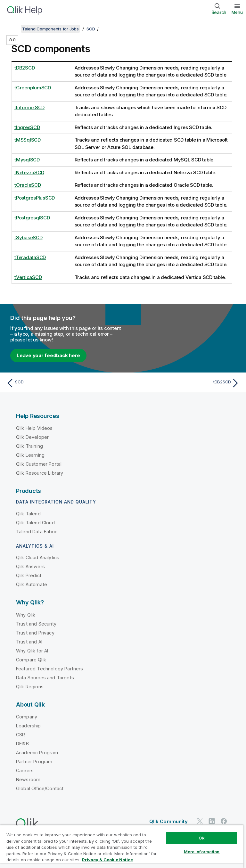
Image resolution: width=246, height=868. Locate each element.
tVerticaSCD (28, 277)
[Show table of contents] (13, 29)
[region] (122, 846)
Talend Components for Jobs (50, 29)
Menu (237, 12)
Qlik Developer (32, 437)
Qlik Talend (28, 514)
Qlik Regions (30, 687)
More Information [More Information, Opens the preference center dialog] (202, 852)
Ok (201, 838)
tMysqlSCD (27, 160)
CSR (20, 735)
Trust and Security (36, 624)
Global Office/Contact (40, 788)
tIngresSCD (27, 127)
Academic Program (37, 753)
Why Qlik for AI (32, 651)
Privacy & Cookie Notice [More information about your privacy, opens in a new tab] (107, 860)
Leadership (29, 726)
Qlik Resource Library (40, 473)
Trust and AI (29, 642)
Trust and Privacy (35, 633)
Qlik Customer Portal (39, 464)
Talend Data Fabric (37, 532)
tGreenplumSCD (33, 88)
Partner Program (34, 762)
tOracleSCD (28, 185)
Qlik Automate (32, 584)
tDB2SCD (25, 68)
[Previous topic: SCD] (63, 383)
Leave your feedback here (48, 355)
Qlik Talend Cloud (35, 523)
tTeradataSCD (30, 257)
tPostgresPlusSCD (35, 198)
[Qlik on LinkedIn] (212, 821)
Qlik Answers (30, 566)
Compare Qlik (31, 660)
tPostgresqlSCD (32, 218)
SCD (91, 29)
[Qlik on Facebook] (224, 821)
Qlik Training (29, 446)
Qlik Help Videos (34, 428)
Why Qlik (26, 615)
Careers (25, 770)
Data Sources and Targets (45, 678)
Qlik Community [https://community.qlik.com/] (168, 821)
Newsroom (28, 779)
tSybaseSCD (29, 237)
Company (27, 717)
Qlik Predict (29, 575)
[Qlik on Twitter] (200, 821)
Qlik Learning (30, 455)
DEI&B (22, 744)
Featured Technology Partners (49, 669)
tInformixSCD (29, 107)
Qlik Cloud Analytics (38, 557)
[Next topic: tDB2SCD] (183, 383)
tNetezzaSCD (29, 172)
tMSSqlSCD (28, 140)
